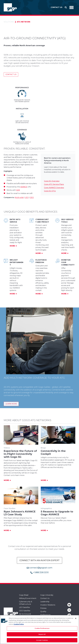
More (13, 246)
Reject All (42, 635)
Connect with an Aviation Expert (39, 560)
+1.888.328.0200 (40, 572)
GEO (32, 197)
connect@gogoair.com (40, 568)
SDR (18, 190)
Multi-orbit (19, 197)
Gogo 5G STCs (50, 191)
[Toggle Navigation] (71, 7)
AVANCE (24, 187)
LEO (27, 197)
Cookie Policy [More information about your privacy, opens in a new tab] (19, 625)
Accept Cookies (42, 641)
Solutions (9, 22)
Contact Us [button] (57, 7)
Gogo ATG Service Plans (54, 184)
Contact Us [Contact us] (11, 74)
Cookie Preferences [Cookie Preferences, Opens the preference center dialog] (42, 629)
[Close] (76, 619)
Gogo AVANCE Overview (54, 188)
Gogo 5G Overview (52, 181)
